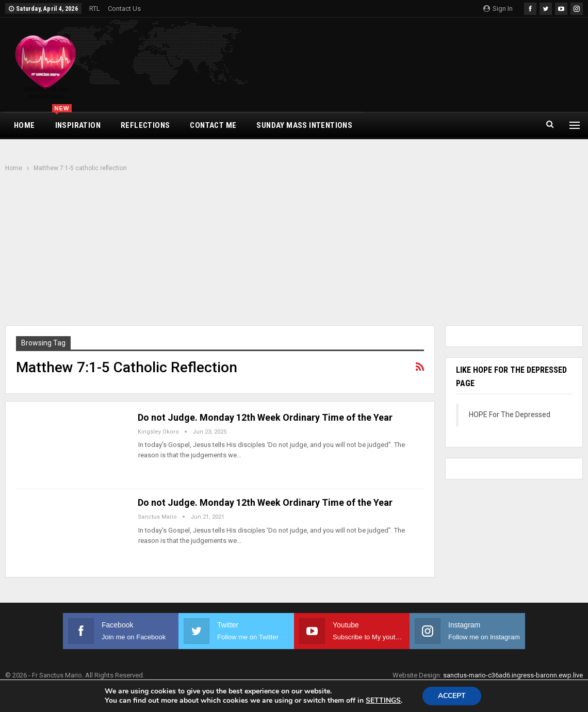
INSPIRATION (76, 121)
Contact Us (124, 9)
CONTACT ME (213, 125)
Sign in (498, 9)
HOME (25, 125)
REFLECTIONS (145, 125)
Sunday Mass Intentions (304, 125)
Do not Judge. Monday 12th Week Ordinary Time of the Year (265, 417)
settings (383, 701)
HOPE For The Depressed (510, 415)
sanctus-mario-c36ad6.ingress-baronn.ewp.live (513, 675)
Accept (452, 696)
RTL (95, 9)
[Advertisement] (294, 250)
